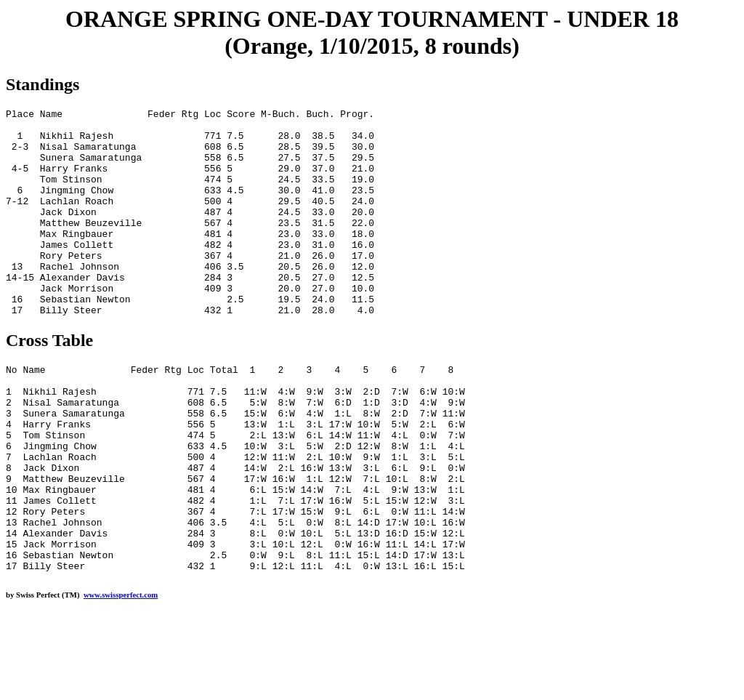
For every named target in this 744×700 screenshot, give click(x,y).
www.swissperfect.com (121, 677)
